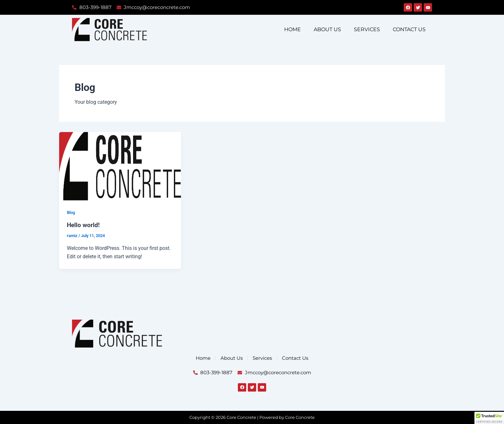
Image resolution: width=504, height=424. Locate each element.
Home (292, 29)
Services (367, 29)
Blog (72, 213)
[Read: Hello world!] (120, 166)
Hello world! (84, 225)
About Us (327, 29)
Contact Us (409, 29)
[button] (489, 418)
